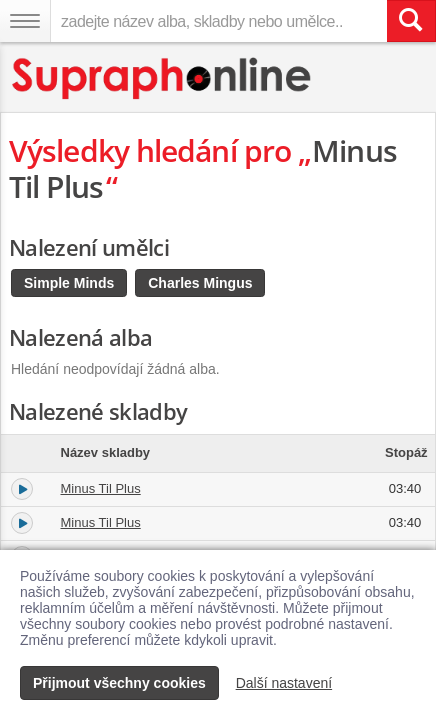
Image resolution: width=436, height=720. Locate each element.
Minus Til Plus (101, 488)
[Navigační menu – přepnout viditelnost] (25, 21)
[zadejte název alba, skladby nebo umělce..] (218, 21)
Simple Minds (69, 283)
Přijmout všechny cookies (119, 683)
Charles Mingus (200, 283)
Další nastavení (284, 683)
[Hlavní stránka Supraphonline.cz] (162, 78)
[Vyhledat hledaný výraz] (411, 21)
